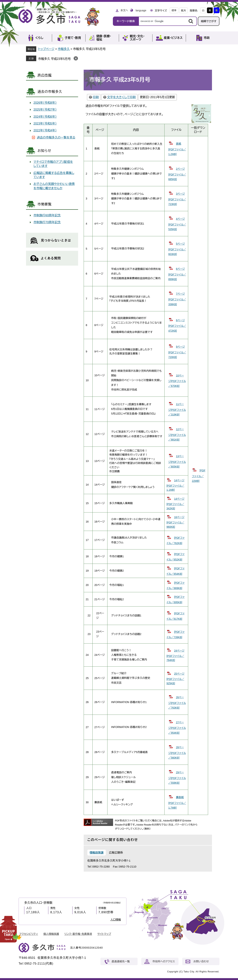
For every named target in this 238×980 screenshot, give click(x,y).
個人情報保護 (51, 934)
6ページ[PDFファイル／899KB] (177, 274)
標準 (174, 11)
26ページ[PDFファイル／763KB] (177, 702)
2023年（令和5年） (45, 124)
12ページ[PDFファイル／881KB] (177, 434)
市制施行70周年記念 (47, 222)
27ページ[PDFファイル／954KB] (177, 728)
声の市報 (45, 75)
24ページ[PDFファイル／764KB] (175, 655)
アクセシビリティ (29, 934)
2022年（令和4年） (45, 130)
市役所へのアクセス (164, 961)
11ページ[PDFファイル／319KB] (177, 409)
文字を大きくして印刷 (121, 97)
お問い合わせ (201, 961)
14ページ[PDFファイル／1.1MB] (175, 485)
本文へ (124, 10)
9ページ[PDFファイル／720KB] (177, 352)
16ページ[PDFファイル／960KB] (175, 522)
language (141, 10)
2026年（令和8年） (45, 103)
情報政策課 (97, 853)
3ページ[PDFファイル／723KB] (177, 199)
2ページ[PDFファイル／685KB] (177, 174)
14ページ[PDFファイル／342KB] (175, 503)
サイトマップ (104, 934)
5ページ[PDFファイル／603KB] (177, 249)
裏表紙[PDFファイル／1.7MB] (177, 802)
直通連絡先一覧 (121, 961)
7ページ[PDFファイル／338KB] (177, 299)
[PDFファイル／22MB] (199, 476)
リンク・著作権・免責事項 (78, 934)
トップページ (46, 49)
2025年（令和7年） (45, 110)
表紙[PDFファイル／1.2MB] (177, 149)
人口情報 (116, 920)
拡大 (184, 11)
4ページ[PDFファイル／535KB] (177, 224)
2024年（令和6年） (45, 117)
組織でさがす (209, 21)
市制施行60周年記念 (47, 215)
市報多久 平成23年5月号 (54, 59)
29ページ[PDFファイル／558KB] (177, 778)
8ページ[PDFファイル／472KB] (177, 325)
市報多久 (64, 49)
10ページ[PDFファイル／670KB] (177, 381)
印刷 (96, 97)
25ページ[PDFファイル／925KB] (175, 678)
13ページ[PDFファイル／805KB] (177, 461)
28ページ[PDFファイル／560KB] (177, 752)
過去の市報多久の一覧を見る (56, 137)
